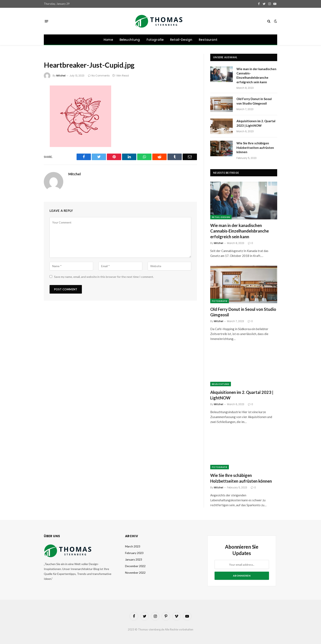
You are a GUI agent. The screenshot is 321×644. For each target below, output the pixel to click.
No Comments (99, 76)
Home (108, 40)
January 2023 (134, 559)
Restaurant (208, 40)
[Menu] (47, 21)
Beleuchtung (130, 40)
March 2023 (133, 546)
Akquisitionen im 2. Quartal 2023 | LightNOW (256, 123)
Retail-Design (181, 40)
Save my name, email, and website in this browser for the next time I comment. (104, 277)
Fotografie (155, 40)
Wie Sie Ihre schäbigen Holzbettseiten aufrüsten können (255, 148)
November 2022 (135, 573)
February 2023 (134, 553)
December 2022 (135, 566)
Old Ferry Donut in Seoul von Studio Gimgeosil (254, 101)
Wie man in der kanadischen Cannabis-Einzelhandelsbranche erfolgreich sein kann (256, 75)
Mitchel (61, 76)
